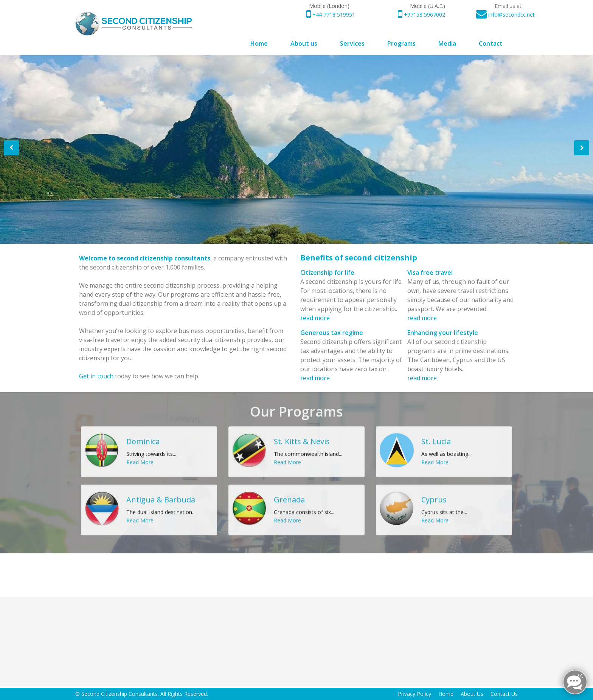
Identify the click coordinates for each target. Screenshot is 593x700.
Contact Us (504, 694)
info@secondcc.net (512, 15)
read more (315, 318)
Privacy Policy (414, 694)
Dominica (143, 436)
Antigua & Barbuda (161, 494)
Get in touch (96, 376)
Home (446, 694)
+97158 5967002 (424, 15)
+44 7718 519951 (333, 15)
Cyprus (434, 494)
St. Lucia (436, 436)
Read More (96, 230)
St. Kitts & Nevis (302, 436)
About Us (472, 694)
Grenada (289, 494)
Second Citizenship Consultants (120, 694)
